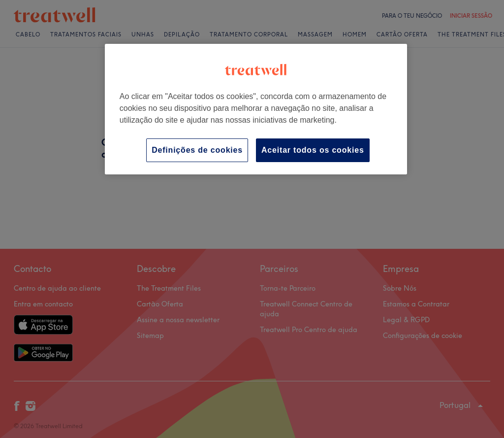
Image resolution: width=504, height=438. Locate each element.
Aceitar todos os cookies (313, 150)
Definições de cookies (197, 150)
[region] (256, 109)
